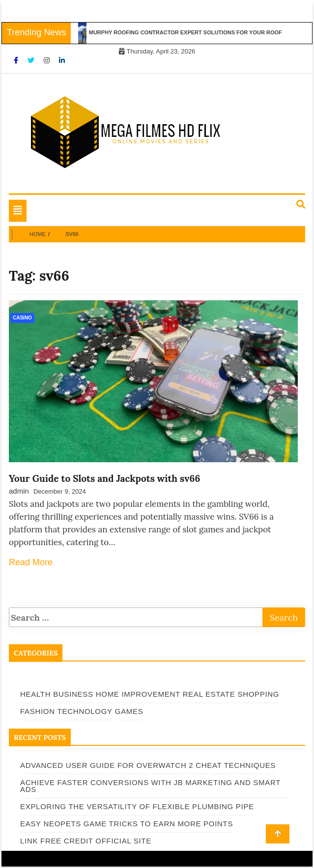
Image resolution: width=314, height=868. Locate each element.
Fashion (38, 711)
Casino (22, 318)
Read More (31, 562)
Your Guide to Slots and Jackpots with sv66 (104, 478)
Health (35, 694)
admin (19, 491)
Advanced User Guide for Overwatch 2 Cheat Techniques (148, 765)
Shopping (258, 694)
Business (73, 694)
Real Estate (209, 694)
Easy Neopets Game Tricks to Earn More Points (127, 824)
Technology (85, 711)
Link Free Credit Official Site (86, 841)
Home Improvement (138, 694)
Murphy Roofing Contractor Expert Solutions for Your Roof (188, 32)
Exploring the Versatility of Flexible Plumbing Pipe (137, 806)
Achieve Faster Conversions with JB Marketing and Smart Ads (150, 786)
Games (129, 711)
